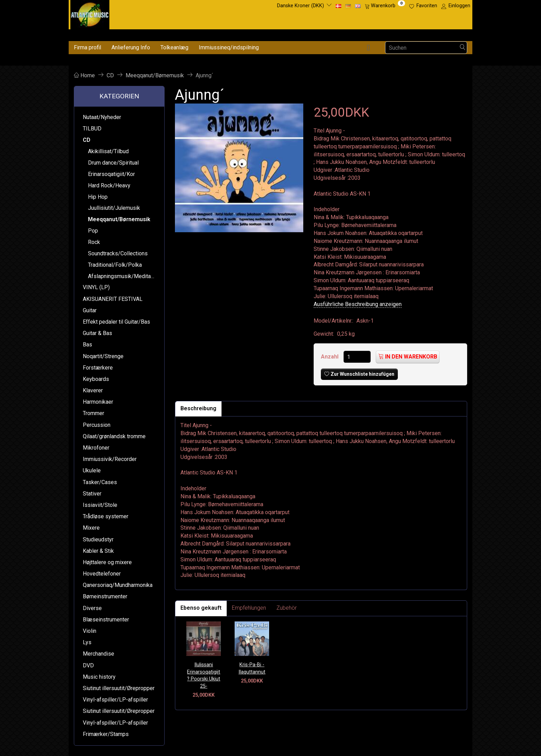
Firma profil (87, 47)
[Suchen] (463, 48)
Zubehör (287, 608)
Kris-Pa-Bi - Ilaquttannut (252, 668)
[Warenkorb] (385, 6)
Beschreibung (198, 408)
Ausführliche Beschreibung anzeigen (358, 304)
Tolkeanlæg (174, 47)
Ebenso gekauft (201, 608)
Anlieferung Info (131, 47)
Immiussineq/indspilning (229, 47)
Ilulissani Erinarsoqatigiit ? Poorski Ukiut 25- (204, 675)
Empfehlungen (249, 608)
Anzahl (330, 357)
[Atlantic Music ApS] (90, 13)
